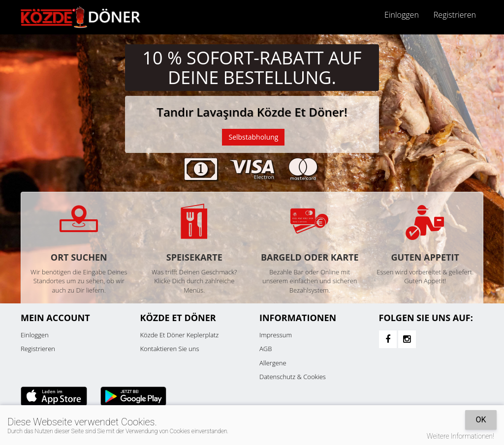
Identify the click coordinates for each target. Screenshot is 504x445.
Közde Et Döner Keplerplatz (180, 335)
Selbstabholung (253, 137)
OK (481, 420)
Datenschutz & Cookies (293, 377)
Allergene (273, 363)
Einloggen (402, 15)
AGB (266, 349)
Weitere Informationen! (460, 436)
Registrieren (455, 15)
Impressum (276, 335)
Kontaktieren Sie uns (170, 349)
